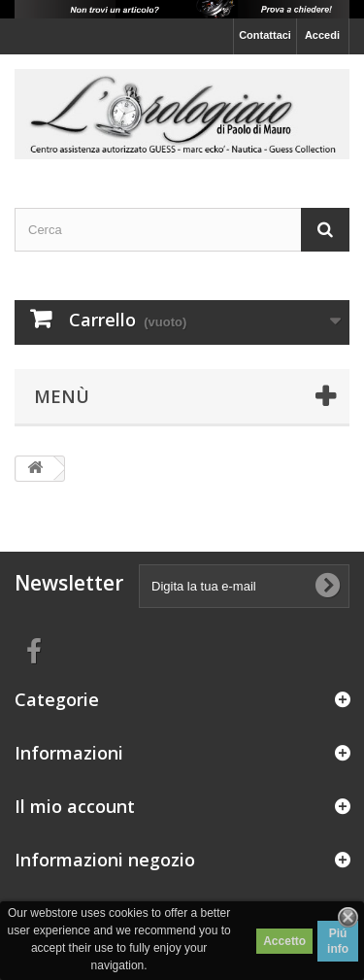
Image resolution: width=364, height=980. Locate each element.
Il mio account (75, 806)
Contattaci (265, 35)
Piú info (338, 941)
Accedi (322, 35)
